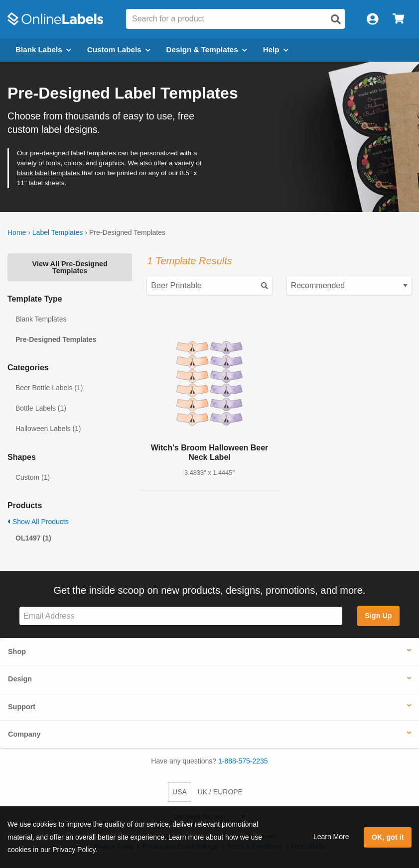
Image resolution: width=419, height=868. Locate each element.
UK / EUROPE (220, 792)
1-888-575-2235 (243, 761)
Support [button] (22, 707)
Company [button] (24, 734)
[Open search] (336, 19)
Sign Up (378, 616)
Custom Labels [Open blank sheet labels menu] (119, 50)
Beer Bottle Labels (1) (49, 388)
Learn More (331, 837)
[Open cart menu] (398, 19)
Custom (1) (33, 477)
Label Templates (58, 232)
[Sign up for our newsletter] (181, 616)
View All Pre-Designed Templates (70, 267)
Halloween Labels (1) (48, 429)
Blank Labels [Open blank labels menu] (43, 50)
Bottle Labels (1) (41, 408)
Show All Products (38, 522)
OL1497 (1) (33, 538)
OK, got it (388, 837)
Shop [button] (17, 651)
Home (17, 232)
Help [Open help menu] (276, 50)
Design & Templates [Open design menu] (207, 50)
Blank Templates (41, 319)
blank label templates (48, 173)
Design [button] (20, 679)
